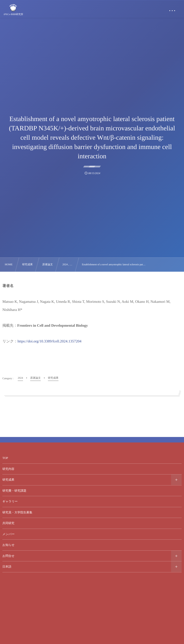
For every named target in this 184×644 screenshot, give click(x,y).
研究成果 (8, 480)
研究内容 (8, 469)
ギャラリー (10, 501)
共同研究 (8, 523)
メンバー (9, 534)
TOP (5, 458)
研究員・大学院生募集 (17, 512)
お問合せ (9, 556)
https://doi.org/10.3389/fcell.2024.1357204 (49, 341)
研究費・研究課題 (14, 491)
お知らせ (9, 545)
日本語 (7, 567)
